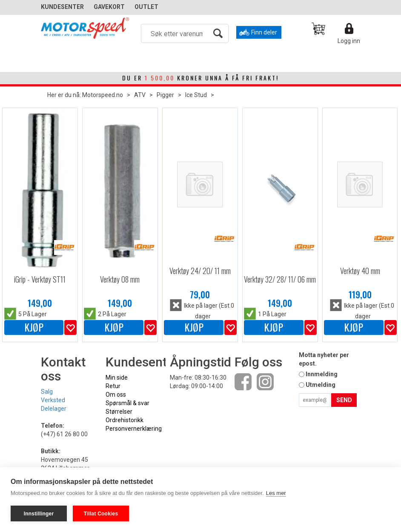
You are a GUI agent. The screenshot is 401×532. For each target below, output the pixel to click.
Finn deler (264, 32)
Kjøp (34, 327)
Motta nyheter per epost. (324, 359)
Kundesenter (62, 7)
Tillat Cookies (101, 514)
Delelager (54, 409)
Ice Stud (196, 95)
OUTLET (146, 7)
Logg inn (349, 41)
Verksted (53, 400)
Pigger (165, 95)
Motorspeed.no (103, 95)
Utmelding (321, 385)
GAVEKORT (109, 7)
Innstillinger (39, 514)
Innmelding (322, 374)
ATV (140, 95)
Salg (47, 392)
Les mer (276, 493)
